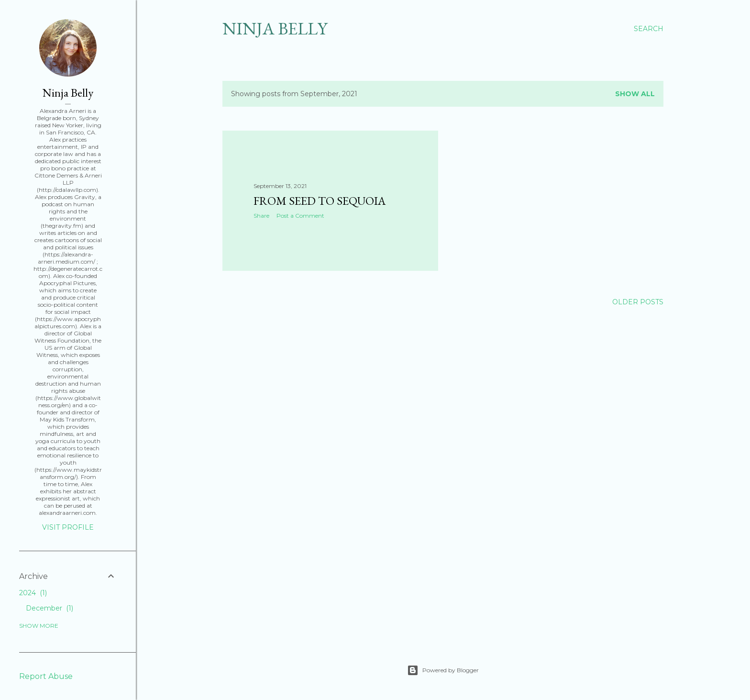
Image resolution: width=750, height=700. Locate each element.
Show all (635, 94)
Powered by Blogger (443, 670)
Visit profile (68, 527)
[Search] (649, 29)
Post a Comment (300, 216)
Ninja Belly (275, 28)
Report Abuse (46, 676)
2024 (33, 593)
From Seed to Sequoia (320, 201)
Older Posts (638, 302)
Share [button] (261, 216)
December (50, 608)
